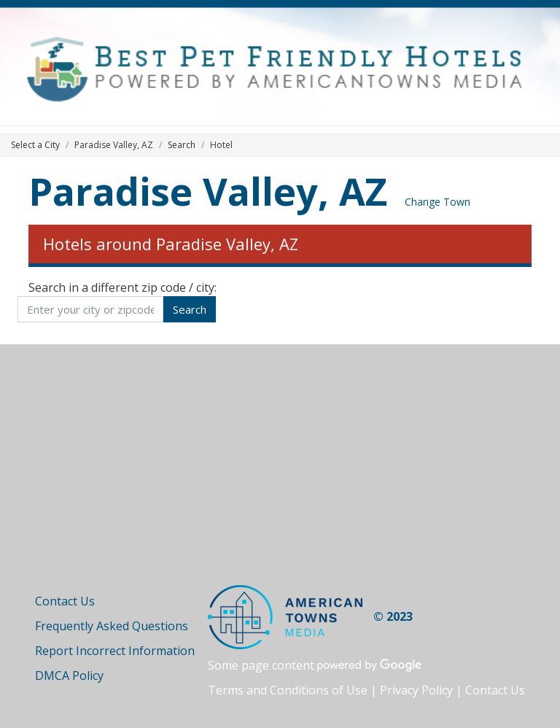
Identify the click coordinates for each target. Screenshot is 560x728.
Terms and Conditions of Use (288, 690)
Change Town (437, 202)
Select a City (35, 145)
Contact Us (65, 601)
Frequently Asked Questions (112, 626)
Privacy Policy (416, 690)
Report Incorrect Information (115, 651)
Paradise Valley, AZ (208, 191)
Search (182, 145)
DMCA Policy (69, 675)
